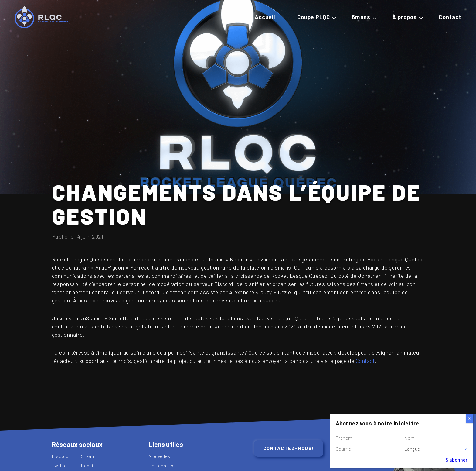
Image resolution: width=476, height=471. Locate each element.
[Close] (469, 418)
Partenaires (162, 465)
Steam (88, 456)
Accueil (265, 17)
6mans (361, 17)
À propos (405, 17)
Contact (450, 17)
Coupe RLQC (314, 17)
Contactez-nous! (289, 448)
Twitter (60, 465)
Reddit (88, 465)
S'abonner (456, 460)
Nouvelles (160, 456)
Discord (60, 456)
